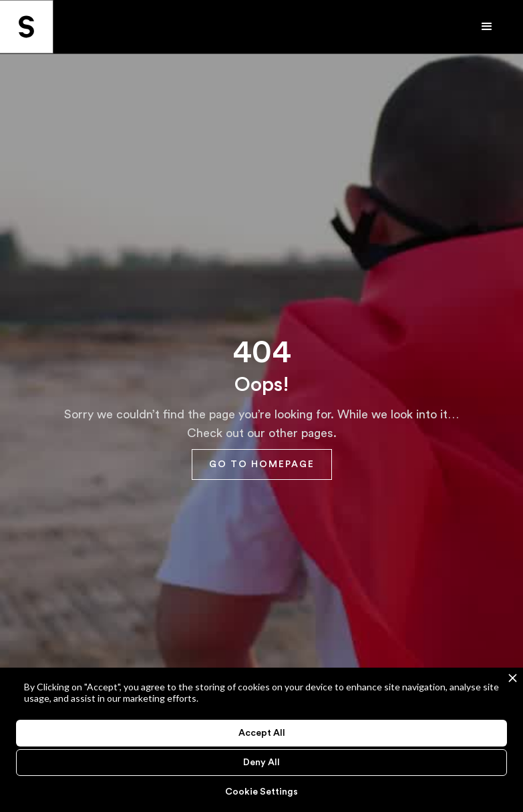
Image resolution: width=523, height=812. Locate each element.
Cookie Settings (261, 792)
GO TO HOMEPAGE (262, 464)
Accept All (262, 733)
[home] (27, 27)
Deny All (261, 763)
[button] (496, 27)
